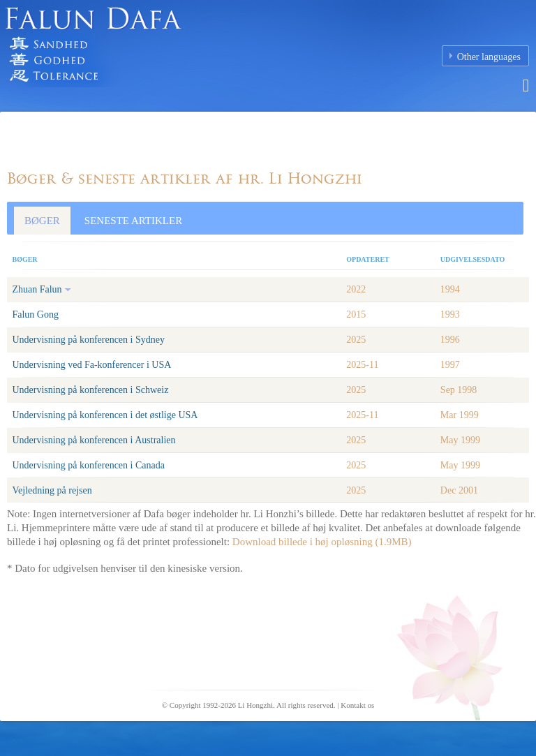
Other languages (489, 57)
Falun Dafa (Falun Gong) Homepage (174, 52)
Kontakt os (357, 705)
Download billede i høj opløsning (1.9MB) (322, 542)
